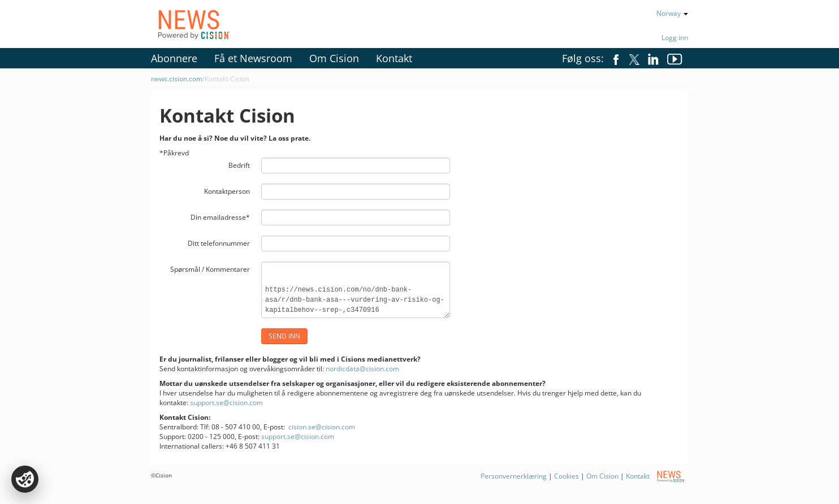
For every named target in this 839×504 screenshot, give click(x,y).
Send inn (284, 336)
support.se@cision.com (226, 403)
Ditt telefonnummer (219, 243)
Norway (672, 13)
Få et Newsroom (253, 58)
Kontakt (394, 58)
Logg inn (675, 38)
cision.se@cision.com (322, 427)
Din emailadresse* (220, 217)
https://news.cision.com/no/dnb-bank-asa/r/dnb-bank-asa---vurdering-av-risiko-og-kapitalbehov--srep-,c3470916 (356, 290)
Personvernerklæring (514, 476)
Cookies (566, 476)
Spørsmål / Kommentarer (210, 269)
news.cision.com (177, 79)
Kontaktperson (227, 191)
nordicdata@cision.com (362, 369)
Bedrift (239, 165)
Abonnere (174, 58)
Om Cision (334, 58)
